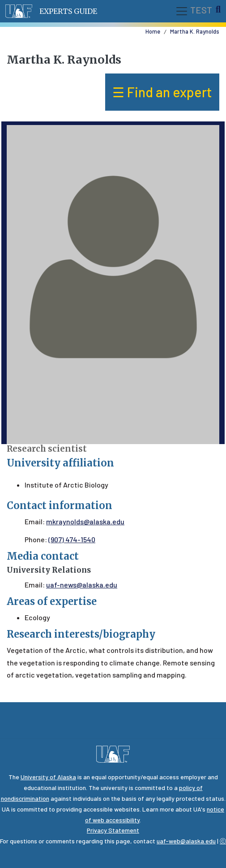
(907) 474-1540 (72, 539)
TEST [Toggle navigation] (194, 11)
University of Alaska (48, 777)
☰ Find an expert (162, 92)
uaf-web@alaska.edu (186, 841)
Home (153, 31)
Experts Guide (68, 11)
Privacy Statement (113, 830)
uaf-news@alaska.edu (82, 585)
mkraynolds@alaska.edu (85, 521)
